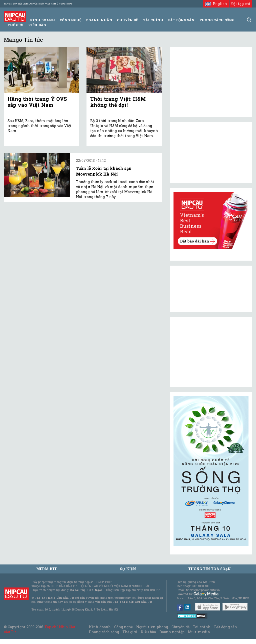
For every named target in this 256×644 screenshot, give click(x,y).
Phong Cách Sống (217, 20)
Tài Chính (153, 20)
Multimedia (199, 632)
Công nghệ (123, 627)
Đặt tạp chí (241, 4)
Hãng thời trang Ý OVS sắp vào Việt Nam (37, 102)
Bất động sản (181, 20)
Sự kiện (128, 569)
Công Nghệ (70, 20)
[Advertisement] (211, 352)
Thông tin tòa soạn (210, 569)
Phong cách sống (104, 632)
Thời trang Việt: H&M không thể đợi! (118, 102)
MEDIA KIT (46, 569)
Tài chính (202, 627)
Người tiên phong (152, 627)
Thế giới (15, 25)
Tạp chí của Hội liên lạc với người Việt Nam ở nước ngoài (38, 4)
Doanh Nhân (99, 20)
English (216, 4)
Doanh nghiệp (172, 632)
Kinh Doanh (42, 20)
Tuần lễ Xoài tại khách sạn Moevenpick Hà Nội (104, 171)
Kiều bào (37, 25)
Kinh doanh (100, 627)
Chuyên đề (127, 20)
